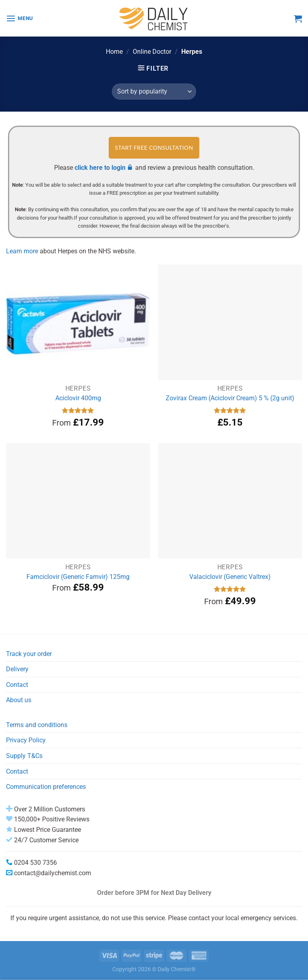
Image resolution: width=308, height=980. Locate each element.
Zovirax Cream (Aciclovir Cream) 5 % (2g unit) (230, 398)
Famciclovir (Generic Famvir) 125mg (78, 577)
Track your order (29, 654)
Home (114, 52)
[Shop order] (154, 92)
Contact (17, 685)
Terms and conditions (37, 725)
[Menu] (20, 18)
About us (19, 700)
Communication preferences (46, 787)
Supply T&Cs (24, 756)
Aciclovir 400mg (78, 398)
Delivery (17, 669)
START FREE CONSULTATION (154, 148)
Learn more (22, 251)
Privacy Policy (26, 740)
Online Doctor (152, 52)
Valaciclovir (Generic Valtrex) (230, 577)
